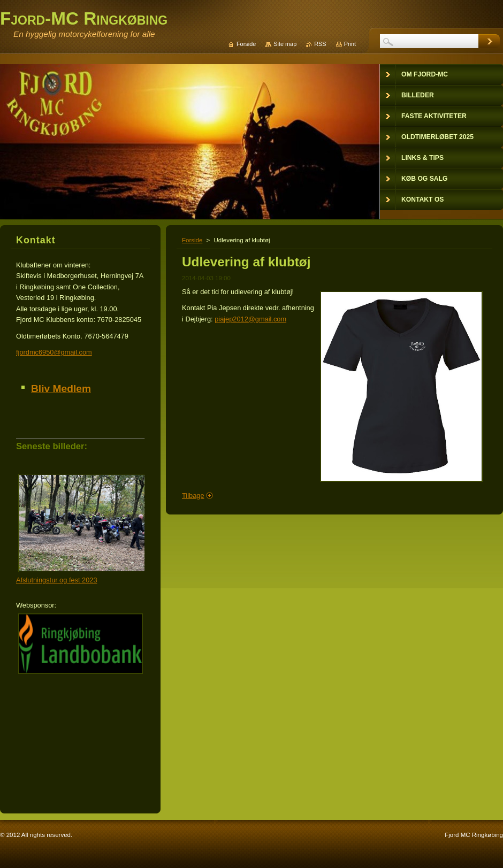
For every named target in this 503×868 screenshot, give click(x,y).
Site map (285, 44)
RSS (320, 44)
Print (350, 44)
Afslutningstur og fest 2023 (57, 580)
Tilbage (193, 496)
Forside (192, 240)
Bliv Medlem (61, 389)
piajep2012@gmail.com (250, 319)
